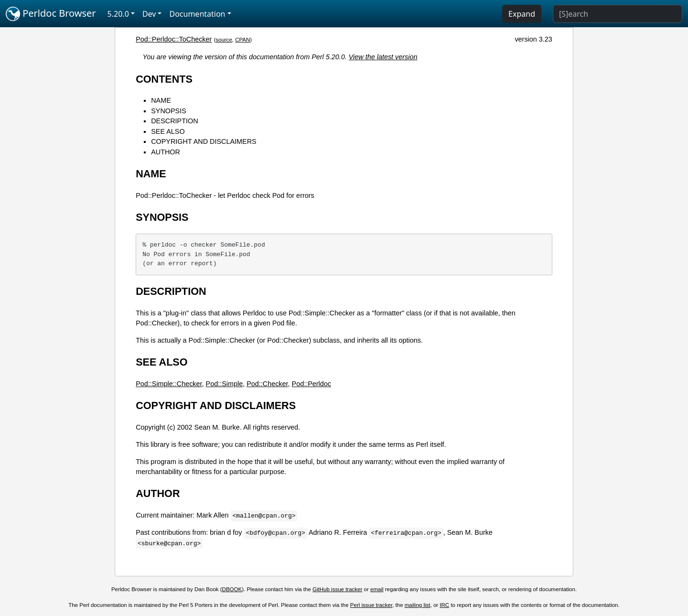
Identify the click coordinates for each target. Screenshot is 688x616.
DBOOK (232, 589)
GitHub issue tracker (337, 589)
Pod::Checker (267, 384)
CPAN (242, 40)
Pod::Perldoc (312, 384)
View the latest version (383, 57)
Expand (522, 14)
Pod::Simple (225, 384)
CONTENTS (164, 79)
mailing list (418, 605)
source (224, 40)
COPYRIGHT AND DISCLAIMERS (204, 141)
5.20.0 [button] (118, 14)
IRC (444, 605)
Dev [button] (149, 14)
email (377, 589)
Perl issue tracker (371, 605)
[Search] (618, 14)
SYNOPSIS (169, 111)
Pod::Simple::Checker (169, 384)
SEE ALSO (168, 131)
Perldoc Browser (51, 14)
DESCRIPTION (174, 121)
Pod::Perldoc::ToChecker (174, 39)
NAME (161, 100)
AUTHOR (166, 152)
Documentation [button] (197, 14)
